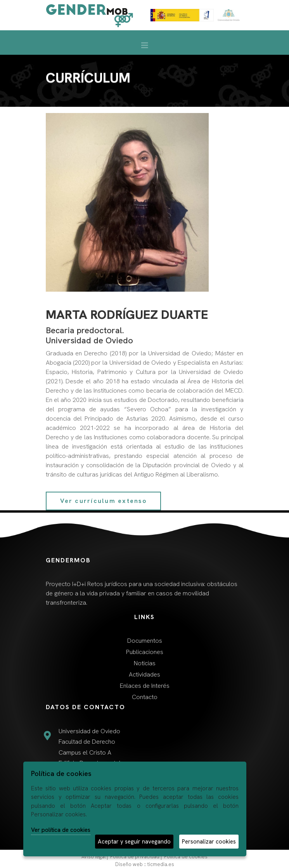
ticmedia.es (161, 864)
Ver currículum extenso (103, 501)
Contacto (145, 697)
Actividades (144, 674)
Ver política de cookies (61, 830)
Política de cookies (186, 857)
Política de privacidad (135, 857)
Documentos (145, 641)
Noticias (145, 663)
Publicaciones (145, 652)
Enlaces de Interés (145, 686)
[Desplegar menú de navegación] (145, 47)
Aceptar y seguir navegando (134, 842)
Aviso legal (93, 857)
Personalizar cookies (209, 842)
